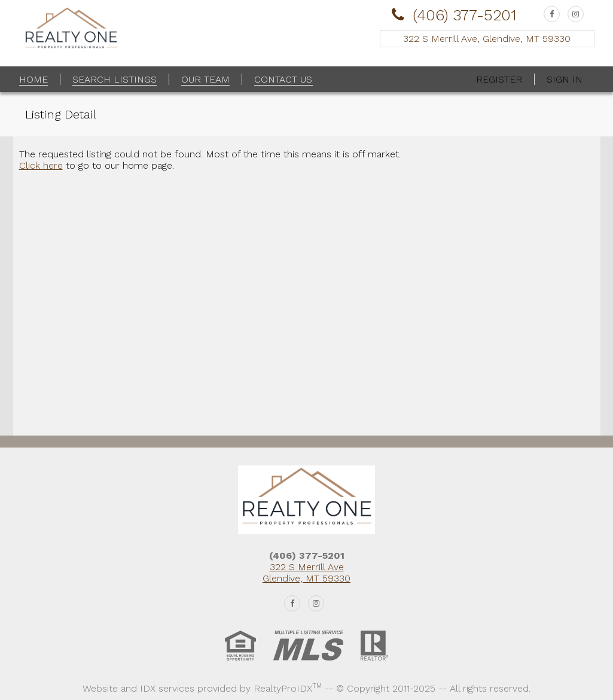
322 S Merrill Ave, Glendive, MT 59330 (487, 39)
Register (499, 79)
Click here (41, 165)
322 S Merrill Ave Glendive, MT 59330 (306, 573)
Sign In (565, 79)
